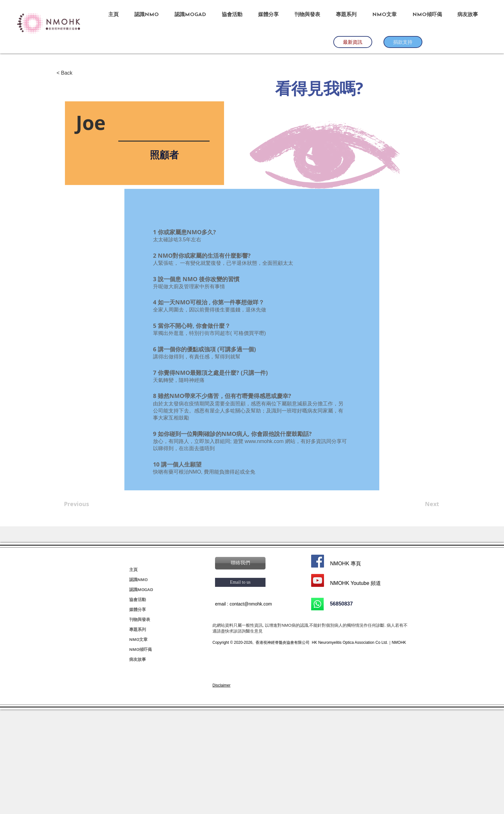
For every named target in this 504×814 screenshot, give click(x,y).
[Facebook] (318, 561)
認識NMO (138, 580)
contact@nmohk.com (251, 604)
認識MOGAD (141, 590)
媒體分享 (138, 610)
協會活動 (138, 600)
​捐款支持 (403, 42)
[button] (240, 563)
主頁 (133, 570)
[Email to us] (240, 582)
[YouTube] (318, 580)
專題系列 (138, 629)
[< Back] (78, 73)
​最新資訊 (353, 42)
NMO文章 (138, 639)
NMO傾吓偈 (140, 649)
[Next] (423, 504)
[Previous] (85, 504)
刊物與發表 (140, 620)
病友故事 (138, 659)
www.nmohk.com (264, 441)
